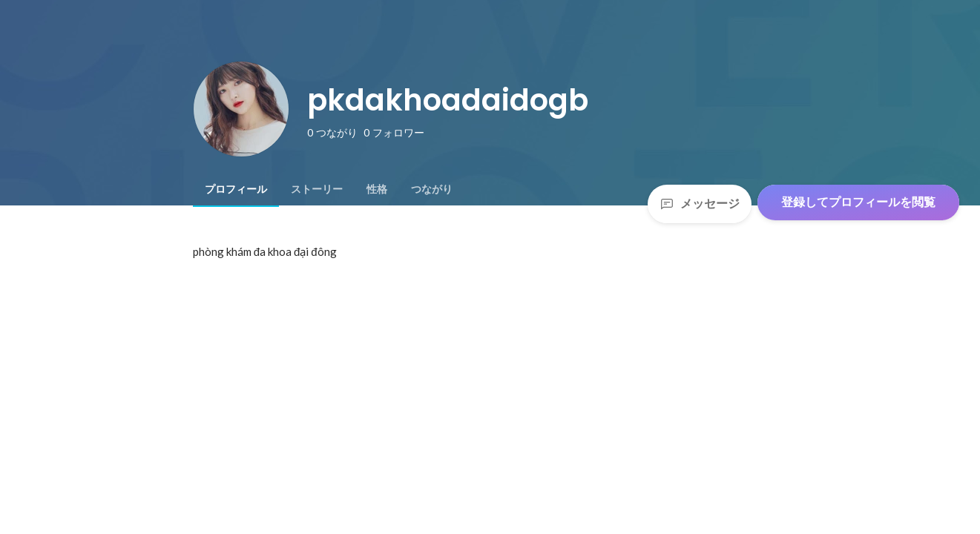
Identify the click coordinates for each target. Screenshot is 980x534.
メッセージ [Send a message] (700, 204)
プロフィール (236, 189)
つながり (432, 189)
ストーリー (317, 189)
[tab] (236, 189)
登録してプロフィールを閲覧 (858, 202)
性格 (377, 189)
